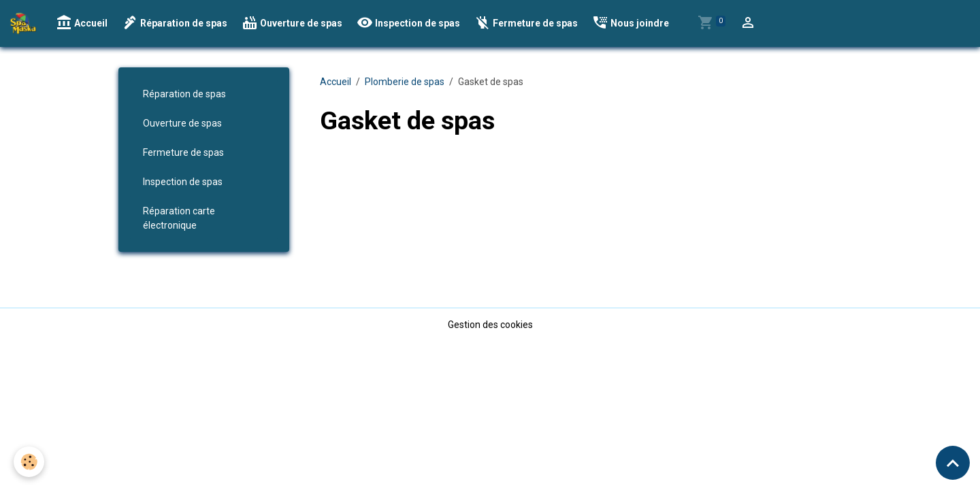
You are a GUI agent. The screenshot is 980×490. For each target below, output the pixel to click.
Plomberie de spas (405, 82)
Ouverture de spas (292, 23)
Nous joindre (631, 23)
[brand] (26, 23)
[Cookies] (29, 462)
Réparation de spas (175, 23)
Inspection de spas (408, 23)
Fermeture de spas (526, 23)
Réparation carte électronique (179, 218)
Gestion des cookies (490, 325)
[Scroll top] (953, 463)
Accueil (82, 23)
